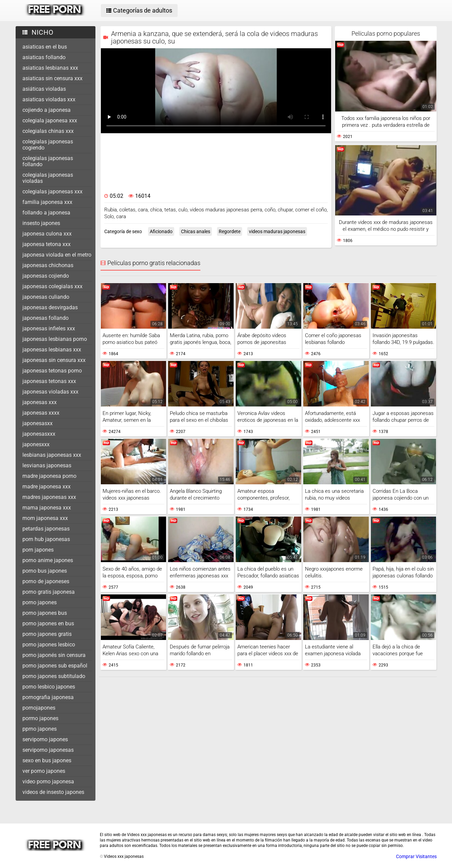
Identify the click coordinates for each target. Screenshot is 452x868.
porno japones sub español (55, 666)
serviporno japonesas (48, 750)
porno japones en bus (48, 623)
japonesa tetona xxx (47, 244)
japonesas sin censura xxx (54, 360)
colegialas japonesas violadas (48, 178)
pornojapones (39, 708)
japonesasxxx (39, 434)
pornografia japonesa (48, 697)
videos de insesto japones (53, 792)
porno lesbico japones (49, 687)
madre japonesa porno (49, 476)
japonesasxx (38, 423)
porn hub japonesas (46, 539)
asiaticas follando (44, 57)
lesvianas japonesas (47, 465)
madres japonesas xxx (49, 497)
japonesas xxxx (41, 413)
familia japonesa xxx (47, 202)
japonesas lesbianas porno (55, 339)
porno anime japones (48, 560)
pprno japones (40, 729)
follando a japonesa (46, 213)
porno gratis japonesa (49, 592)
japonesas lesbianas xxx (52, 350)
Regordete (230, 231)
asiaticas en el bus (45, 47)
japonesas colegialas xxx (52, 286)
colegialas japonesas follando (48, 161)
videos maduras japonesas (277, 231)
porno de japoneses (46, 581)
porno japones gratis (47, 634)
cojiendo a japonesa (47, 110)
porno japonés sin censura (54, 655)
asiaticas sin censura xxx (52, 78)
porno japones (40, 602)
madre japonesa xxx (47, 487)
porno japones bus (45, 613)
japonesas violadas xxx (50, 392)
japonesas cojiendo (46, 276)
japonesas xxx (40, 402)
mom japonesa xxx (45, 518)
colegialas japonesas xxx (52, 192)
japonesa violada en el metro (57, 255)
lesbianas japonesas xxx (52, 455)
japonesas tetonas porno (52, 371)
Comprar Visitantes (416, 856)
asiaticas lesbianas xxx (50, 68)
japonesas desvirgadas (50, 307)
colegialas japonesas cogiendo (48, 145)
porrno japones (40, 718)
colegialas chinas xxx (48, 131)
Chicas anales (196, 231)
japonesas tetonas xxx (49, 381)
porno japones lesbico (49, 645)
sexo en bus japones (47, 760)
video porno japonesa (48, 782)
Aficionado (161, 231)
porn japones (38, 550)
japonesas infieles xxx (49, 328)
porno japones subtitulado (54, 676)
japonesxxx (36, 444)
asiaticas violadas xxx (49, 99)
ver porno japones (44, 771)
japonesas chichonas (48, 265)
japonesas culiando (46, 297)
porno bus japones (45, 571)
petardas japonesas (46, 529)
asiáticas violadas (44, 89)
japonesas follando (46, 318)
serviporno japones (45, 739)
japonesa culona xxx (47, 234)
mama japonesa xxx (47, 508)
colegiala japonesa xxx (50, 120)
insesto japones (41, 223)
